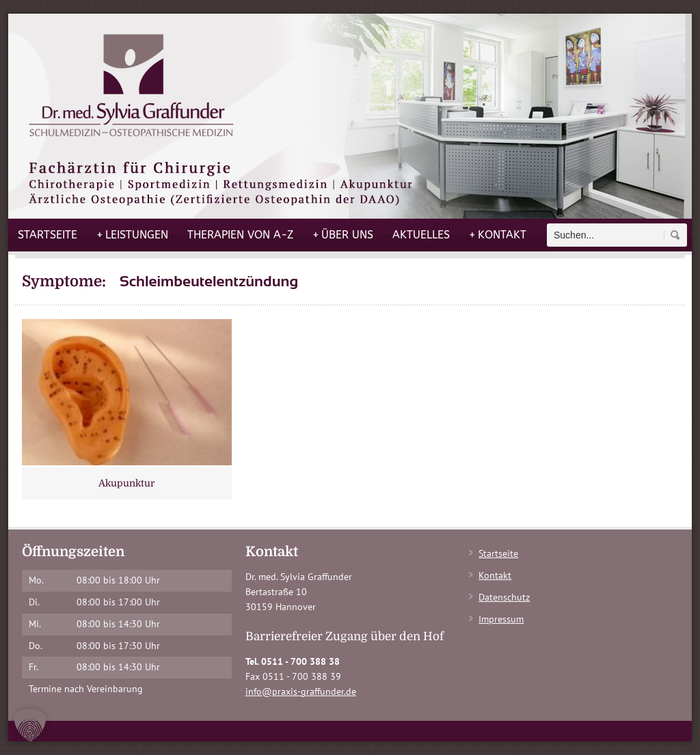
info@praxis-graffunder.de (301, 691)
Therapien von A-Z (240, 235)
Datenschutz (504, 597)
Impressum (501, 619)
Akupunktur (126, 483)
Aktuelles (421, 235)
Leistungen (132, 235)
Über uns (343, 235)
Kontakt (498, 235)
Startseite (48, 235)
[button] (30, 725)
